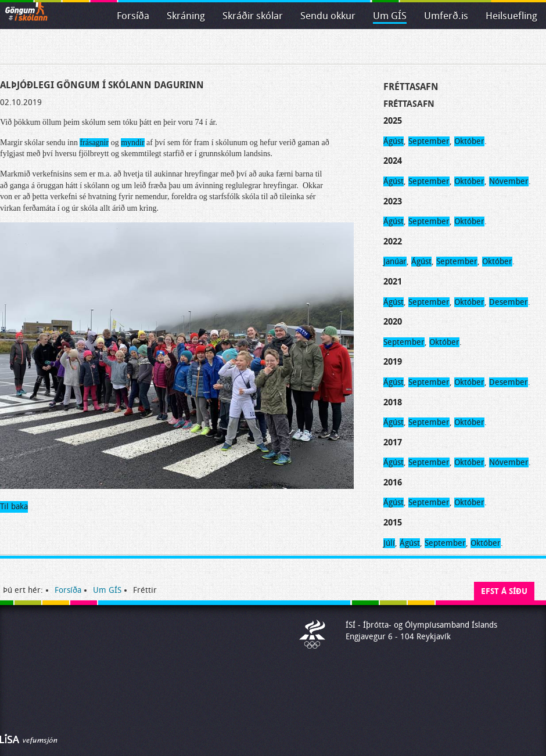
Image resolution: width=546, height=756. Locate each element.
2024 (393, 161)
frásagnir (94, 143)
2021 (393, 282)
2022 (393, 242)
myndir (132, 143)
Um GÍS (390, 16)
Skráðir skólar (253, 16)
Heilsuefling (511, 16)
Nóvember (509, 181)
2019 (393, 362)
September (429, 141)
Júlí (389, 543)
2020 (393, 322)
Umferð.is (446, 16)
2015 (393, 523)
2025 (393, 121)
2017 (393, 442)
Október (469, 141)
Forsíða (133, 16)
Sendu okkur (328, 16)
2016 (393, 483)
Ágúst (394, 141)
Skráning (186, 16)
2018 (393, 402)
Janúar (395, 262)
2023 (393, 201)
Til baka (14, 507)
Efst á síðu (504, 591)
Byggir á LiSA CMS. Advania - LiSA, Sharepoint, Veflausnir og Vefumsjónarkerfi (29, 739)
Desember (509, 302)
